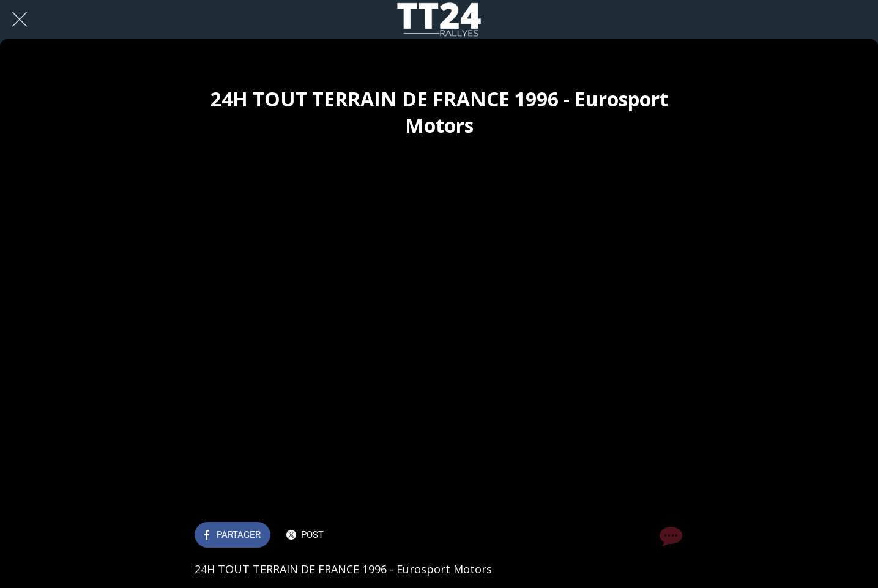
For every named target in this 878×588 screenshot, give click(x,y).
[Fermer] (20, 20)
